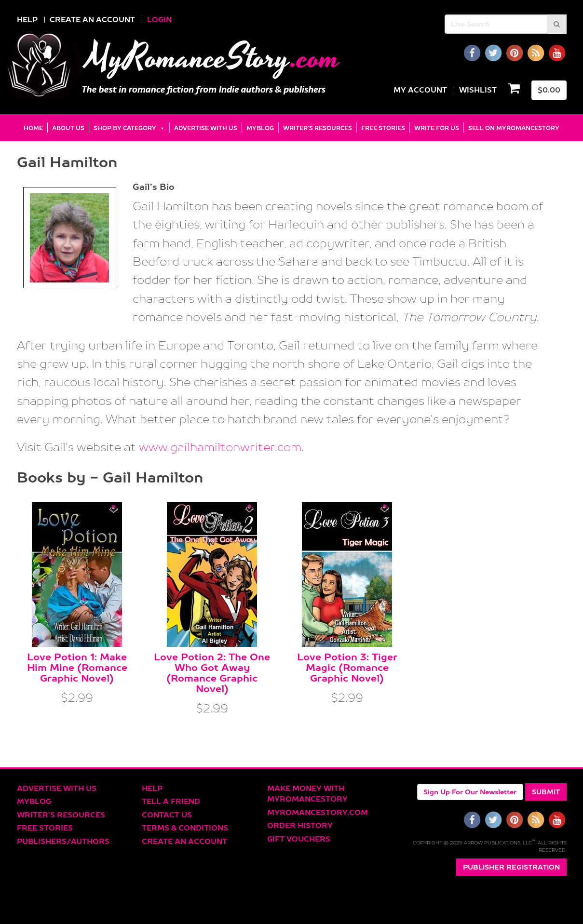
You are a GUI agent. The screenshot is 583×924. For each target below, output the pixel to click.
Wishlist (478, 90)
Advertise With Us (206, 128)
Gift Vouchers (299, 839)
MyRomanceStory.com (318, 812)
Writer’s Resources (318, 128)
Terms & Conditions (185, 828)
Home (33, 128)
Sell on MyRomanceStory (514, 128)
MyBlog (260, 128)
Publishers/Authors (63, 841)
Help (152, 788)
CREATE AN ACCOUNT (92, 20)
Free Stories (383, 128)
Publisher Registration (511, 867)
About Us (68, 128)
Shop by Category (125, 128)
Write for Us (437, 128)
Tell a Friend (171, 801)
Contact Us (167, 815)
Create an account (184, 841)
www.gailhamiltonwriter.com (220, 447)
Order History (300, 825)
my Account (420, 90)
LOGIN (159, 20)
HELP (27, 20)
